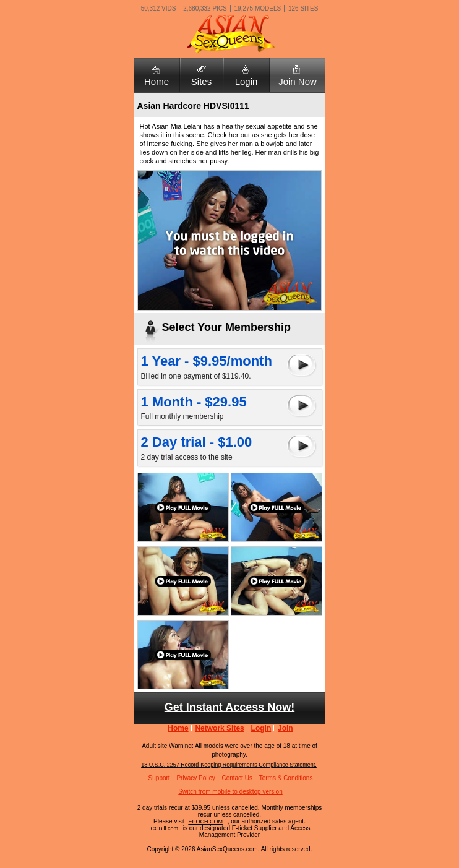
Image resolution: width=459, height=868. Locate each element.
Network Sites (219, 728)
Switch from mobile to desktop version (230, 792)
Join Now (298, 81)
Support (159, 778)
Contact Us (237, 778)
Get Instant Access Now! (229, 707)
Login (247, 81)
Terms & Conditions (286, 778)
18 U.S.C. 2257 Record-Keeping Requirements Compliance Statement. (229, 765)
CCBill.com (165, 828)
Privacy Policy (195, 778)
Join (285, 728)
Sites (201, 81)
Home (157, 81)
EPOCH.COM (205, 822)
